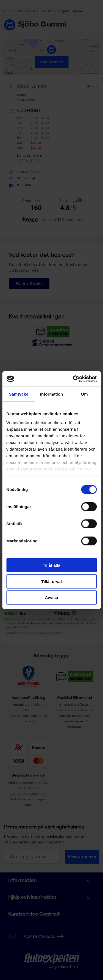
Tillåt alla (52, 565)
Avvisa (52, 598)
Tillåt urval (51, 581)
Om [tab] (84, 394)
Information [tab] (52, 394)
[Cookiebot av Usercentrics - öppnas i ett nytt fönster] (73, 379)
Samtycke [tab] (19, 394)
